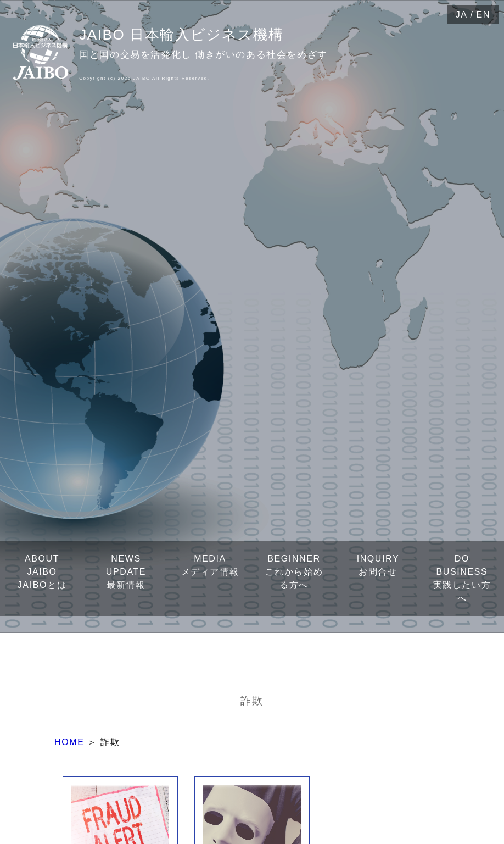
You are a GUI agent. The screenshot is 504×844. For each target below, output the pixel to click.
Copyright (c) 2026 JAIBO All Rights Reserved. (144, 78)
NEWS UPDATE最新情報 (126, 572)
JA (462, 15)
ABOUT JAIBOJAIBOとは (42, 572)
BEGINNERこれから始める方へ (294, 572)
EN (483, 15)
